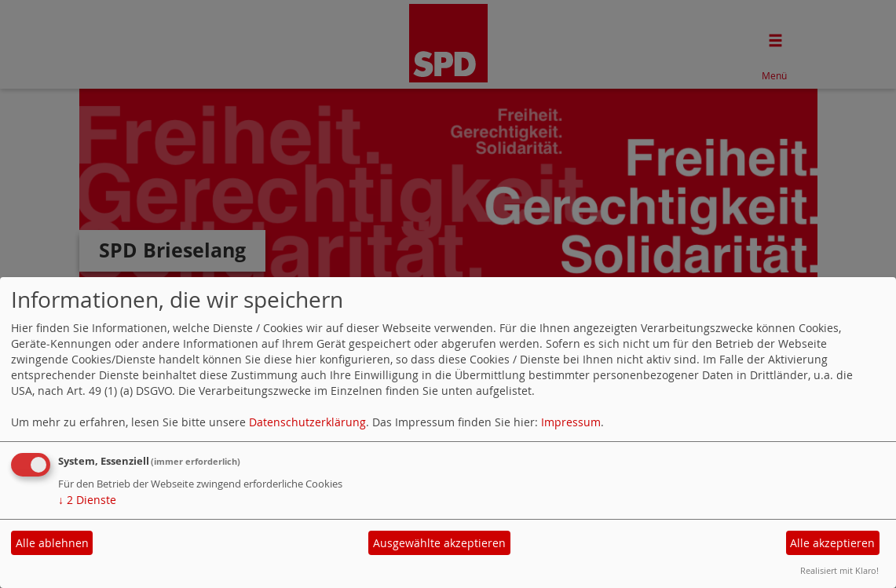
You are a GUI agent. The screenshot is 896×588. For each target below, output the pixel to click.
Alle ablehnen (52, 543)
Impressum (571, 422)
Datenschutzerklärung (307, 422)
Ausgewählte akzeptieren (439, 543)
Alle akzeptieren (832, 543)
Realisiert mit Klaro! (839, 570)
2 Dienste (87, 500)
